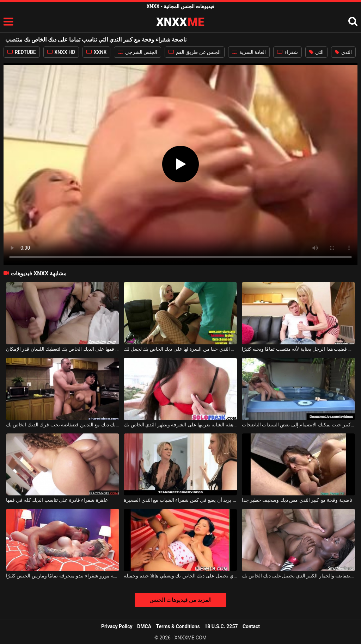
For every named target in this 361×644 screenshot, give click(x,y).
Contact (251, 626)
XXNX (96, 52)
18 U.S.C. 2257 (221, 626)
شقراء (287, 52)
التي (316, 52)
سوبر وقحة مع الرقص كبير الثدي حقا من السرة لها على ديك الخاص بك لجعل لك (180, 349)
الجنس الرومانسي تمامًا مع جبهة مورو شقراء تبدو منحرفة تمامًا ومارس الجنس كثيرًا (63, 576)
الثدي (343, 52)
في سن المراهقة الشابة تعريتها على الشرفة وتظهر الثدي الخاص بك (180, 425)
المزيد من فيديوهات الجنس (181, 600)
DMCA (144, 626)
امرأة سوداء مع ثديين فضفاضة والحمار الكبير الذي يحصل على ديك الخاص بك (298, 576)
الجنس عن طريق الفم (195, 52)
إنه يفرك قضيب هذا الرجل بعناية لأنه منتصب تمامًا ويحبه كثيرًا (298, 349)
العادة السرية (249, 52)
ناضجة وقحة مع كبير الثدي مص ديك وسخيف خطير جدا (297, 500)
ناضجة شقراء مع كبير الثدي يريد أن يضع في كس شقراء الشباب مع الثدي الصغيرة (180, 500)
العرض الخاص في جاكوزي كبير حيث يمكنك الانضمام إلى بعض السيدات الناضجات (298, 425)
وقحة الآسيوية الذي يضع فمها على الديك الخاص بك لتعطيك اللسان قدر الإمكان (63, 349)
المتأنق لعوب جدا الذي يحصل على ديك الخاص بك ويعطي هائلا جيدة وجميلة (180, 576)
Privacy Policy (117, 626)
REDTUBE (22, 52)
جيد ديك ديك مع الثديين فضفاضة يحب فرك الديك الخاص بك (63, 425)
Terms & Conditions (178, 626)
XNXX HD (61, 52)
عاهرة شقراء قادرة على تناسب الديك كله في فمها (57, 500)
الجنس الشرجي (137, 52)
